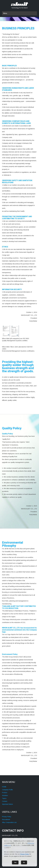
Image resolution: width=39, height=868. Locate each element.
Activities (5, 795)
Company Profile (7, 790)
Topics (4, 798)
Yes (15, 862)
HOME (4, 787)
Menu (5, 13)
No (24, 862)
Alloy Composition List (9, 822)
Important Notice (7, 804)
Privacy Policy (7, 817)
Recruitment (6, 820)
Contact (5, 801)
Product (5, 793)
